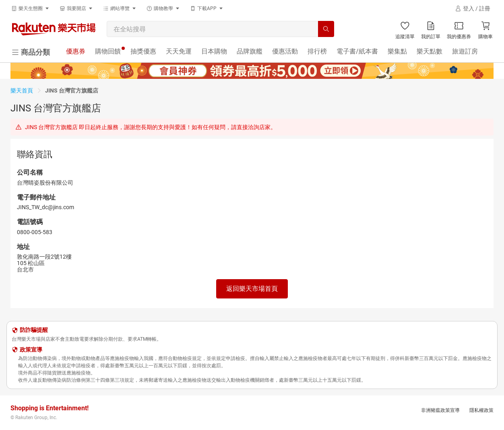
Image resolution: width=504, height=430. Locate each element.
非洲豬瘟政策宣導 (440, 410)
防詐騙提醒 (34, 330)
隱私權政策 (481, 410)
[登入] (473, 8)
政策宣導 (31, 350)
